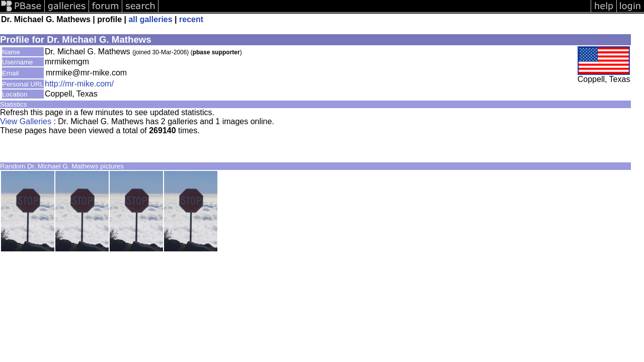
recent (191, 19)
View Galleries (26, 121)
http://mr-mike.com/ (79, 84)
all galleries (150, 19)
